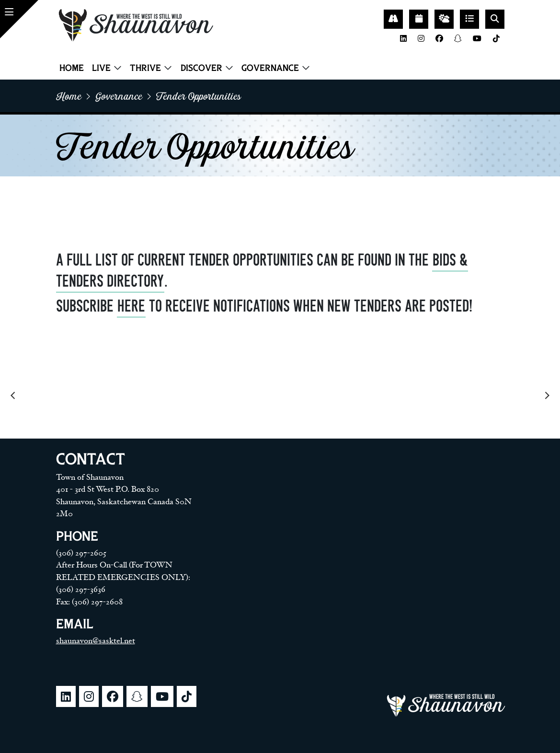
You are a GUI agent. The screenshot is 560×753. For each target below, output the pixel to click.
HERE (131, 306)
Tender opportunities (199, 96)
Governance (270, 68)
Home (72, 68)
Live (101, 68)
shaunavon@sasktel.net (96, 641)
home (69, 96)
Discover (201, 68)
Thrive (145, 68)
